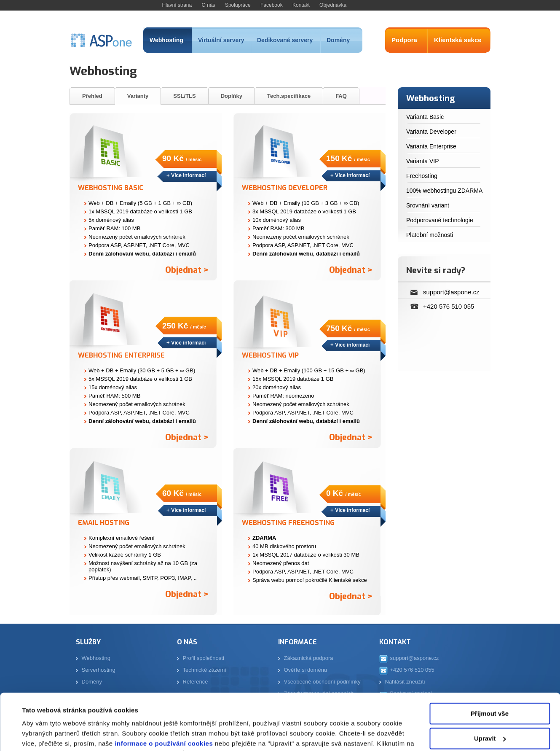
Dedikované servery (285, 40)
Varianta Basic (425, 117)
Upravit (490, 685)
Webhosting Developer (285, 188)
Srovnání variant (428, 205)
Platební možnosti (430, 235)
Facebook (272, 5)
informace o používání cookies (163, 691)
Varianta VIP (423, 161)
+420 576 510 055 (449, 306)
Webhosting (166, 40)
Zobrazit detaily (46, 734)
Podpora (404, 40)
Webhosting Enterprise (121, 355)
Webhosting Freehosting (288, 523)
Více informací (188, 175)
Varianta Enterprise (431, 146)
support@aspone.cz (451, 292)
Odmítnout (490, 710)
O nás (209, 5)
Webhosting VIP (270, 355)
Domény (338, 40)
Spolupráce (238, 5)
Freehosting (422, 176)
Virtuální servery (221, 40)
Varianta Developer (431, 132)
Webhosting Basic (111, 188)
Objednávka (333, 5)
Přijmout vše (490, 661)
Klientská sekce (458, 40)
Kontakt (301, 5)
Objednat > (187, 270)
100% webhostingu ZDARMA (444, 191)
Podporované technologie (440, 220)
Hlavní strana (177, 5)
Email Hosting (104, 523)
